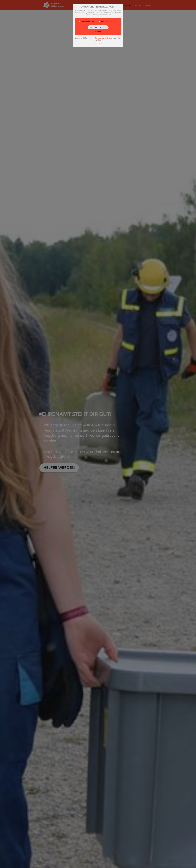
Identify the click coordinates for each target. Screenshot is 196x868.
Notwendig (85, 21)
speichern (98, 32)
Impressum (98, 44)
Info (93, 21)
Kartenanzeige (106, 21)
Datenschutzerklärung (103, 38)
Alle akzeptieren (98, 27)
